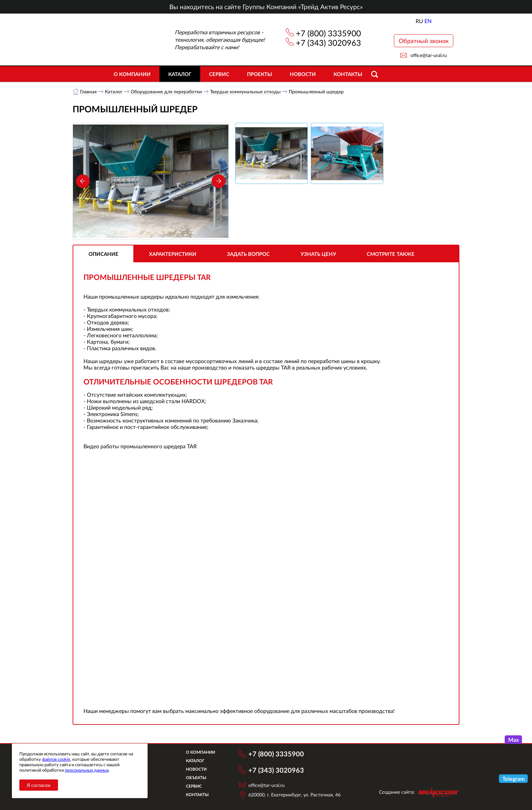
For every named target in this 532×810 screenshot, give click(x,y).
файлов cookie (56, 759)
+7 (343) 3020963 (328, 43)
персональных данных (87, 770)
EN (428, 21)
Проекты (260, 74)
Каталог (180, 74)
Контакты (348, 74)
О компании (132, 74)
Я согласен (39, 785)
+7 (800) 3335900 (328, 33)
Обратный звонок (424, 41)
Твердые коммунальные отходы (245, 91)
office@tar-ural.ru (429, 55)
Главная (88, 91)
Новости (303, 74)
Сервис (219, 74)
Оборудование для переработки (166, 91)
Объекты (196, 778)
